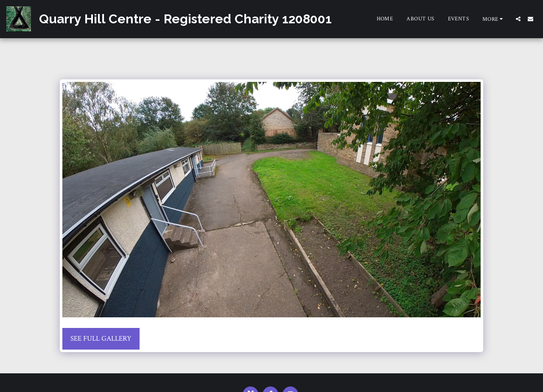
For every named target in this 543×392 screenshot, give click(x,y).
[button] (518, 19)
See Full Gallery (101, 339)
